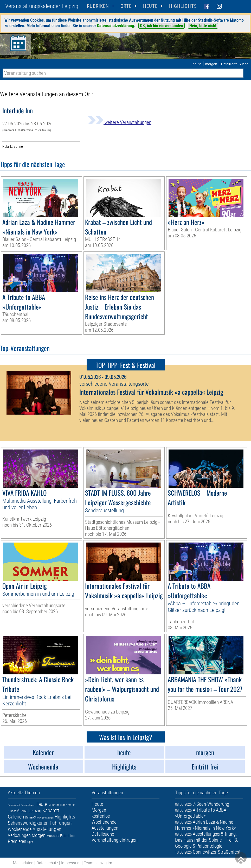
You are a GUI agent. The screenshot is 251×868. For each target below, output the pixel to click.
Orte (126, 6)
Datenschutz (47, 863)
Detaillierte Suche (235, 64)
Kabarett (51, 810)
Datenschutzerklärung (115, 26)
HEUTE (150, 6)
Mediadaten (23, 863)
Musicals (53, 836)
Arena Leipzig (29, 811)
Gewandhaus (28, 805)
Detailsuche (103, 834)
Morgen (39, 835)
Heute (41, 804)
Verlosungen (19, 835)
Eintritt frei (67, 836)
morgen (211, 64)
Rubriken (98, 6)
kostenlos (101, 816)
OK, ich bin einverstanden (162, 26)
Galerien (16, 817)
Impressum (71, 863)
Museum (54, 805)
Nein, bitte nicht (203, 26)
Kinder (12, 811)
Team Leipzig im (98, 863)
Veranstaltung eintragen (115, 840)
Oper (30, 842)
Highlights (183, 6)
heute (197, 64)
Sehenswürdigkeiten (28, 823)
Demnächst (14, 805)
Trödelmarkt (67, 805)
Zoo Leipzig (48, 818)
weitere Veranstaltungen (120, 122)
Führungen (61, 823)
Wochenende (20, 829)
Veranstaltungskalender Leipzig (42, 6)
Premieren (17, 841)
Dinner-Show (33, 817)
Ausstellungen (47, 829)
